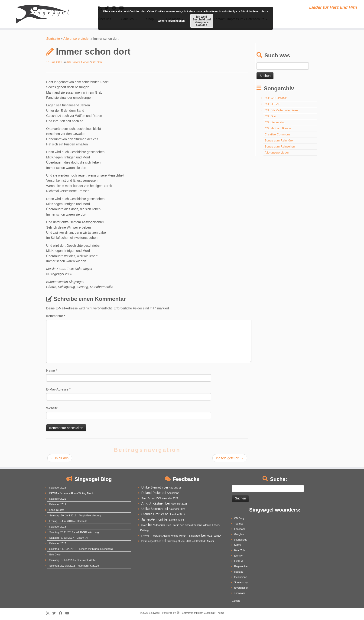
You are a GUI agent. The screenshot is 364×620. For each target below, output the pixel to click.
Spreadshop (241, 582)
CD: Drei (97, 62)
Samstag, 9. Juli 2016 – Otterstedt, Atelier (73, 560)
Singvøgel (154, 613)
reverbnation (241, 588)
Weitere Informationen (171, 21)
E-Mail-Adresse (58, 389)
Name (52, 371)
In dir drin (60, 458)
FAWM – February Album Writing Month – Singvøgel (171, 536)
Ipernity (238, 556)
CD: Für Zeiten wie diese (281, 110)
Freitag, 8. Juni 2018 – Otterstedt (68, 521)
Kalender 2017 (58, 543)
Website (52, 408)
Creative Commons (278, 134)
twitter (238, 545)
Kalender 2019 (58, 504)
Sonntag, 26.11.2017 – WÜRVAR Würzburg (74, 532)
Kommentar (56, 316)
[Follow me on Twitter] (55, 613)
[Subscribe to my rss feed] (49, 613)
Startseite (53, 39)
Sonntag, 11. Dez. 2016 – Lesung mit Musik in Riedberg (81, 549)
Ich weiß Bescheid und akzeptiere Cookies (202, 21)
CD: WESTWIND (276, 98)
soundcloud (241, 540)
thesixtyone (241, 577)
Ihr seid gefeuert (230, 458)
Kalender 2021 (58, 499)
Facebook (240, 529)
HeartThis (240, 550)
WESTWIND (213, 536)
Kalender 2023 (58, 488)
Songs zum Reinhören (280, 140)
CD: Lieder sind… (277, 122)
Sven (144, 525)
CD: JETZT (272, 104)
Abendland (173, 493)
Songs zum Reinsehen (280, 146)
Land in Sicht (57, 510)
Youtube (239, 524)
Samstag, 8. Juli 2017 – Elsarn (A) (69, 538)
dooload (239, 572)
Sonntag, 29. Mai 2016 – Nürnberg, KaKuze (74, 566)
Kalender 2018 (58, 527)
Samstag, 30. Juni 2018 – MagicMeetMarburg (75, 515)
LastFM (239, 561)
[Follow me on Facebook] (62, 613)
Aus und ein (175, 488)
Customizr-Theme (214, 613)
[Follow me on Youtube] (69, 613)
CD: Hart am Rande (278, 128)
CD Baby (239, 518)
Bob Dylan (55, 554)
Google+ (239, 534)
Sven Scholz (148, 498)
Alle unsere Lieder (76, 39)
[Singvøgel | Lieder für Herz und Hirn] (42, 14)
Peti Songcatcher (151, 541)
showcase (240, 593)
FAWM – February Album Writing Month (72, 493)
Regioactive (241, 566)
